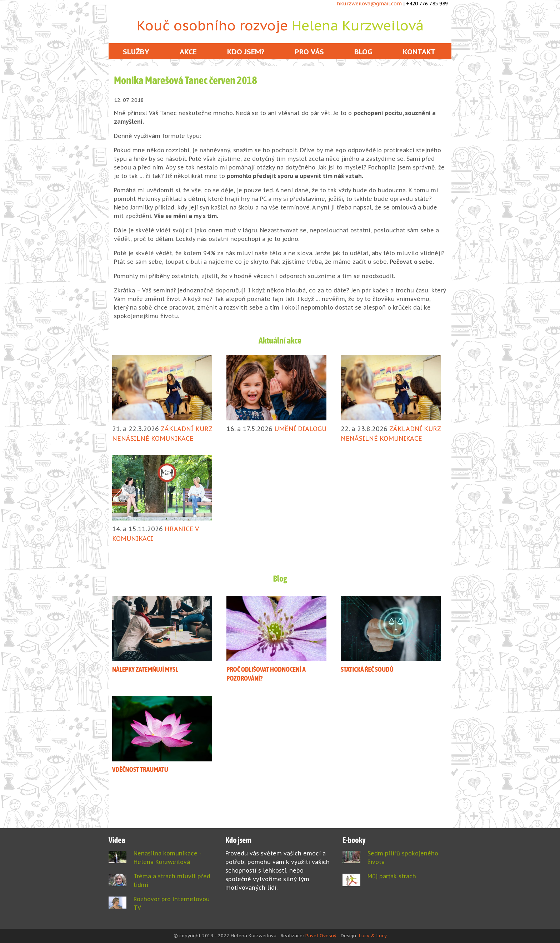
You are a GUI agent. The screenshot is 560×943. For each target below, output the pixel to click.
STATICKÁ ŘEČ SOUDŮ (367, 669)
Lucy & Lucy (373, 936)
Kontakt (419, 52)
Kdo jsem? (246, 52)
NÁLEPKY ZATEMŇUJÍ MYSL (145, 669)
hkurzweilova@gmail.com (369, 4)
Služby (136, 52)
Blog (363, 52)
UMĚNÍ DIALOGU (300, 429)
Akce (188, 52)
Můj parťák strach (392, 876)
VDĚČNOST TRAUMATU (140, 769)
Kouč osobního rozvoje (280, 25)
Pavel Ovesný (321, 936)
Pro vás (309, 52)
